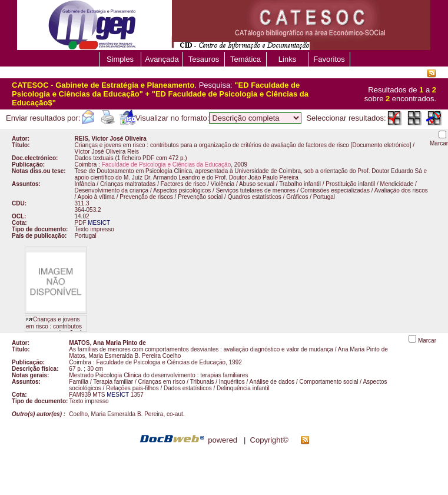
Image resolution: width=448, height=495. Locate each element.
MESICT (99, 223)
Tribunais (202, 382)
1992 (235, 362)
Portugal (324, 197)
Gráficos (297, 197)
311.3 (82, 203)
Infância (85, 184)
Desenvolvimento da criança (112, 190)
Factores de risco (183, 184)
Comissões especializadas (335, 190)
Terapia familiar (113, 382)
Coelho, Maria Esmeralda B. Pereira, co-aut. (127, 414)
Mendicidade (397, 184)
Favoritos (329, 59)
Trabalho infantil (300, 184)
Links (287, 59)
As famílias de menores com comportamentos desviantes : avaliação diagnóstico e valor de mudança (201, 349)
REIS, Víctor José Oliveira (111, 139)
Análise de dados (272, 382)
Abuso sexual (257, 184)
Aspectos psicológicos (182, 190)
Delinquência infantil (243, 388)
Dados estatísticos (188, 388)
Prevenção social (200, 197)
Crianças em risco (161, 382)
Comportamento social (329, 382)
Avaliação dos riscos (401, 190)
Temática (245, 59)
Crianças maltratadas (128, 184)
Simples (120, 59)
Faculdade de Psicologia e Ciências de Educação (161, 362)
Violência (223, 184)
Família (79, 382)
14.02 (82, 216)
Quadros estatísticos (255, 197)
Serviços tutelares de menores (256, 190)
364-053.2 (88, 210)
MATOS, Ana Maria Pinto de (107, 343)
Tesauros (204, 59)
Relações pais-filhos (132, 388)
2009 (241, 165)
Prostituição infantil (350, 184)
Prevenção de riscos (146, 197)
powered (223, 440)
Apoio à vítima (96, 197)
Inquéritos (232, 382)
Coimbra (86, 165)
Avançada (162, 59)
